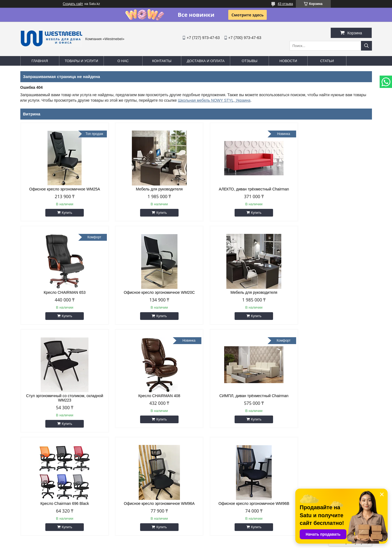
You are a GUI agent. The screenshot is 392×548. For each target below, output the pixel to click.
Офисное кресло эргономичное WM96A (241, 400)
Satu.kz (219, 538)
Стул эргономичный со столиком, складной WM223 (241, 295)
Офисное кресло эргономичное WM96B (330, 400)
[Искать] (366, 46)
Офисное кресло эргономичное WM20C (62, 292)
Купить (64, 213)
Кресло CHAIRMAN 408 (330, 292)
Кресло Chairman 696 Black (151, 400)
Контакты (162, 61)
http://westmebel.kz (221, 487)
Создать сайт (73, 4)
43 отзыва (285, 4)
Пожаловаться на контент (215, 543)
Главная (40, 61)
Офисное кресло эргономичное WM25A (62, 189)
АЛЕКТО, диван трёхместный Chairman (241, 189)
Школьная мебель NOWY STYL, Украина (214, 100)
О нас (123, 61)
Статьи (327, 61)
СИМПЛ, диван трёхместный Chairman (62, 400)
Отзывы (250, 61)
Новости (288, 61)
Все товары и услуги (348, 439)
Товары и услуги (82, 61)
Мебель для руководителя (151, 189)
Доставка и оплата (206, 61)
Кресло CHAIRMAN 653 (330, 189)
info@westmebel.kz (221, 494)
